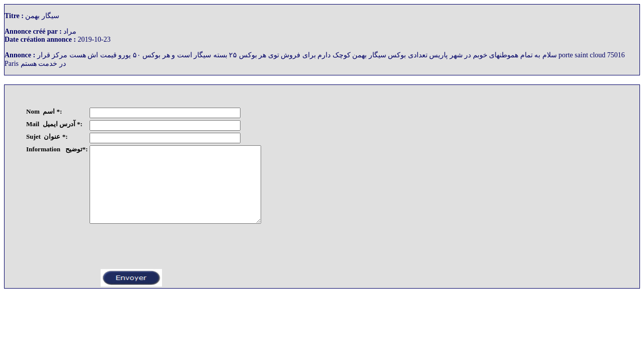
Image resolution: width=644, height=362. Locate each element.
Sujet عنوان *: (47, 137)
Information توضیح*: (57, 149)
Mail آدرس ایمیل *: (54, 124)
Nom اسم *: (44, 111)
